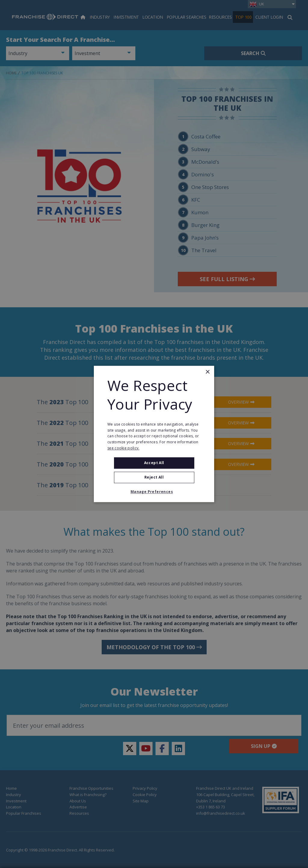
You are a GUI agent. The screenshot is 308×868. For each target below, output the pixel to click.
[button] (154, 492)
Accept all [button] (154, 463)
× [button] (207, 372)
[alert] (154, 434)
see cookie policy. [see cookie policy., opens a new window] (123, 448)
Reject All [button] (154, 477)
